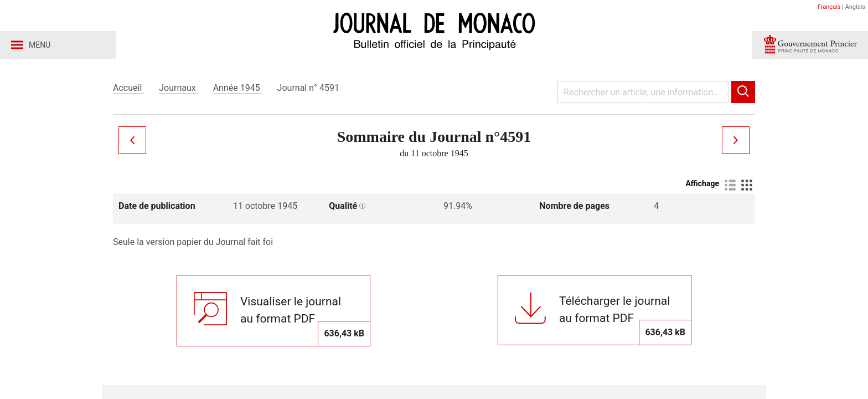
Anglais (855, 7)
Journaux (178, 88)
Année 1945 (238, 88)
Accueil (128, 88)
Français (829, 7)
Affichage (702, 183)
